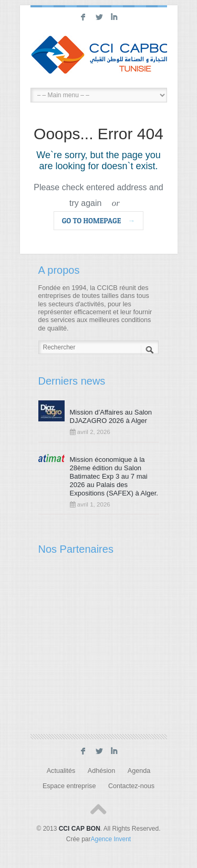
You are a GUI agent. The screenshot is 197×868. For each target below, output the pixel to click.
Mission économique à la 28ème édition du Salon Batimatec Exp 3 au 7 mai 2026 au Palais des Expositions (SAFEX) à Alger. (114, 476)
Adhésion (102, 771)
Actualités (61, 771)
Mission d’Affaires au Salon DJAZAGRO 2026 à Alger (111, 416)
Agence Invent (111, 839)
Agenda (139, 771)
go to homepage (99, 220)
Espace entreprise (69, 786)
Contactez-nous (131, 786)
